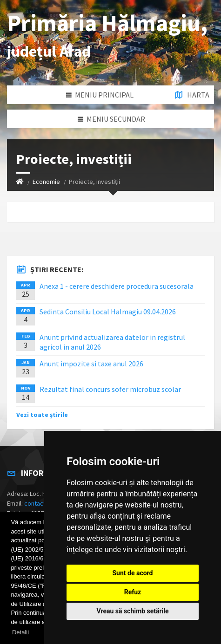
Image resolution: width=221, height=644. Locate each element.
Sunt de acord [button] (132, 573)
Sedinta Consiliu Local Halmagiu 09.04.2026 (108, 312)
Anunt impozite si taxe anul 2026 (91, 364)
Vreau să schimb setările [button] (132, 611)
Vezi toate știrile (42, 415)
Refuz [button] (133, 592)
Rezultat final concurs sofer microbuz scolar (110, 389)
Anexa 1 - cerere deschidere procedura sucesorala (117, 286)
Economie (46, 182)
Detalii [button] (20, 632)
